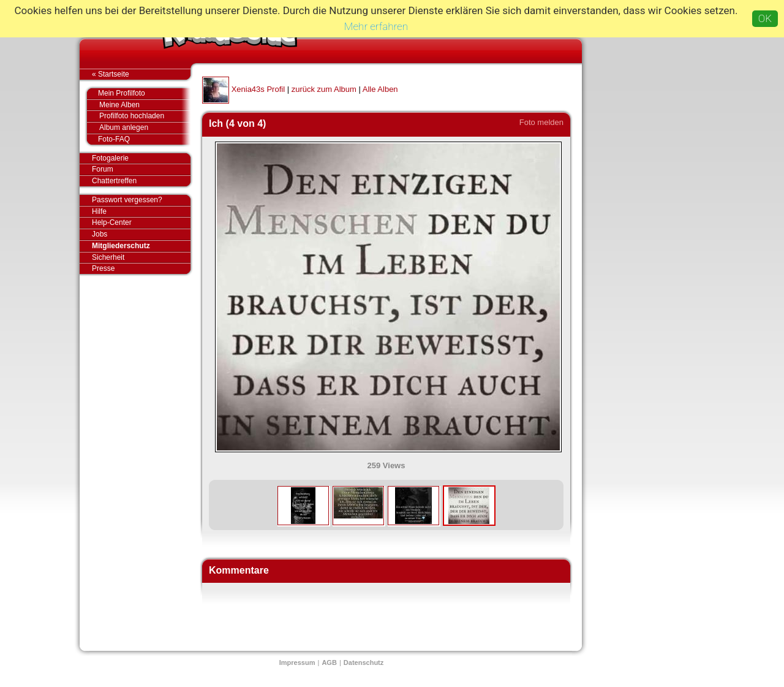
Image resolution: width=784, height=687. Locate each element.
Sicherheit (108, 257)
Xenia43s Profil (258, 89)
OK (765, 18)
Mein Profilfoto (138, 94)
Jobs (100, 234)
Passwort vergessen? (141, 200)
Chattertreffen (141, 181)
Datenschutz (364, 662)
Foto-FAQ (138, 139)
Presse (141, 268)
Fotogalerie (141, 159)
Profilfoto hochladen (145, 116)
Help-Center (112, 222)
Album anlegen (145, 128)
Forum (103, 169)
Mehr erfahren (376, 26)
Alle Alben (380, 89)
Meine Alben (145, 105)
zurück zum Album (324, 89)
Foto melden (541, 122)
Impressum (297, 662)
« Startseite (141, 74)
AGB (329, 662)
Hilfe (99, 211)
